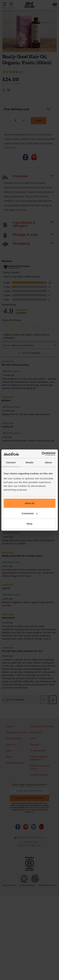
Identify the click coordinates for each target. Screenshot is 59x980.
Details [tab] (30, 462)
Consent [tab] (11, 462)
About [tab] (48, 462)
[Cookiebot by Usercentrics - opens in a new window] (42, 454)
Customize (30, 513)
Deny (29, 524)
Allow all (29, 503)
